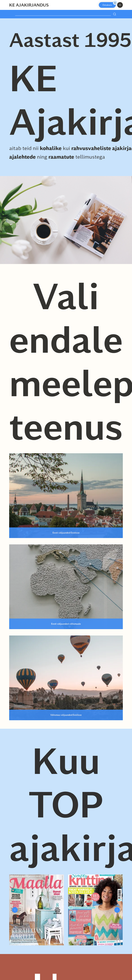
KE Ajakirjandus (29, 5)
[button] (15, 910)
